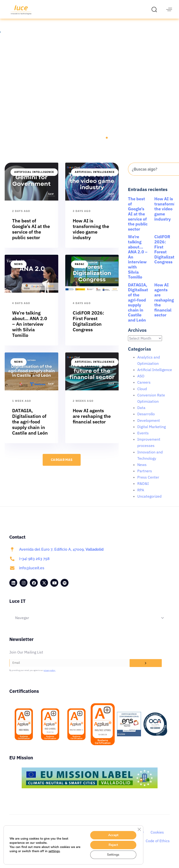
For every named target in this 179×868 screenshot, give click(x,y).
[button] (155, 9)
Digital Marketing (151, 432)
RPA (141, 495)
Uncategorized (149, 502)
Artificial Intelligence (34, 177)
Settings (113, 855)
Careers (144, 388)
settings (54, 851)
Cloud (142, 394)
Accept (113, 835)
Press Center (148, 483)
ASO (141, 381)
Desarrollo (146, 419)
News (19, 269)
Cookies (157, 838)
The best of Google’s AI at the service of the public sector (138, 219)
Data (141, 413)
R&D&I (80, 269)
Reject (113, 845)
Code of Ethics (158, 846)
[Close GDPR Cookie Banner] (139, 829)
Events (143, 438)
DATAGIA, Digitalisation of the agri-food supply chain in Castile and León (141, 308)
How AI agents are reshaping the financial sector (164, 305)
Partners (145, 476)
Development (149, 426)
